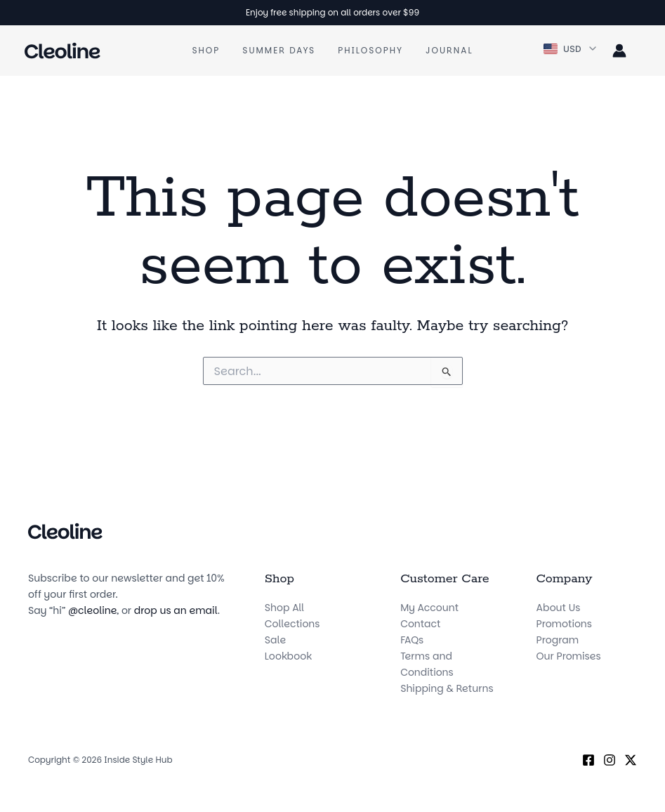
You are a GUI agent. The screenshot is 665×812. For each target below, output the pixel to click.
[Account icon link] (619, 51)
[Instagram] (610, 760)
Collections (292, 624)
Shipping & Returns (447, 688)
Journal (449, 50)
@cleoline (93, 610)
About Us (559, 608)
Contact (420, 624)
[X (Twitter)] (631, 760)
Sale (275, 640)
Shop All (284, 608)
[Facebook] (588, 760)
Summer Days (279, 50)
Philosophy (370, 50)
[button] (571, 49)
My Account (429, 608)
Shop (206, 50)
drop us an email (176, 610)
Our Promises (569, 656)
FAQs (412, 640)
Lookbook (288, 656)
